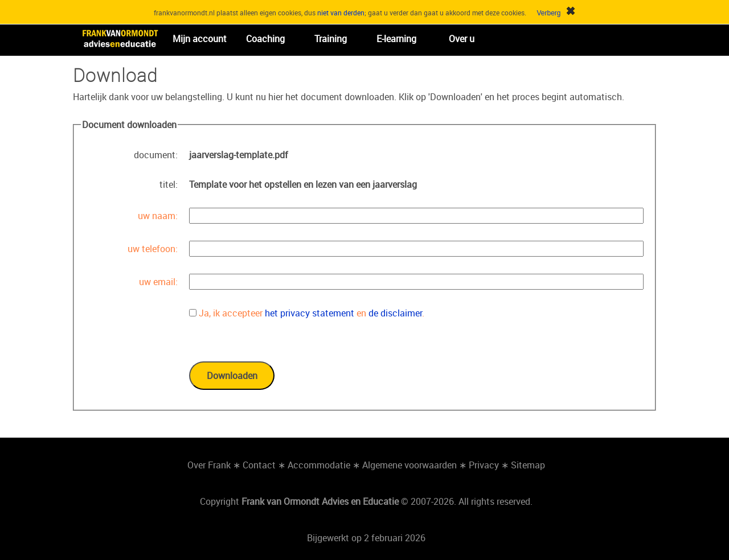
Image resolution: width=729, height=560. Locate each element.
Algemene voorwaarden (409, 465)
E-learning (396, 39)
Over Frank (209, 465)
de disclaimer (395, 313)
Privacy (484, 465)
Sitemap (528, 465)
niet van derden (341, 13)
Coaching (265, 39)
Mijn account (200, 39)
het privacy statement (310, 313)
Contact (259, 465)
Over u (462, 39)
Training (331, 39)
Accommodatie (319, 465)
